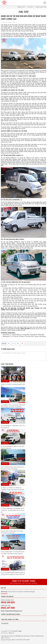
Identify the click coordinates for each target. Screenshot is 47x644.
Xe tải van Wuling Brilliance (10, 242)
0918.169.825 (8, 602)
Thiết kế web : (5, 633)
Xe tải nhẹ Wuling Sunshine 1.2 (11, 202)
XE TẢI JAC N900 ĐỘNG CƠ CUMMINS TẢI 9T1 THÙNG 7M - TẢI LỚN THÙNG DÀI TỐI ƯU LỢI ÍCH (13, 510)
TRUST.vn (11, 633)
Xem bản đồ (4, 593)
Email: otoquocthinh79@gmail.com (11, 611)
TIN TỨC (30, 7)
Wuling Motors (35, 161)
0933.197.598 (8, 608)
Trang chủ (21, 7)
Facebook (5, 623)
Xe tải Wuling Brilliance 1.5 (10, 158)
